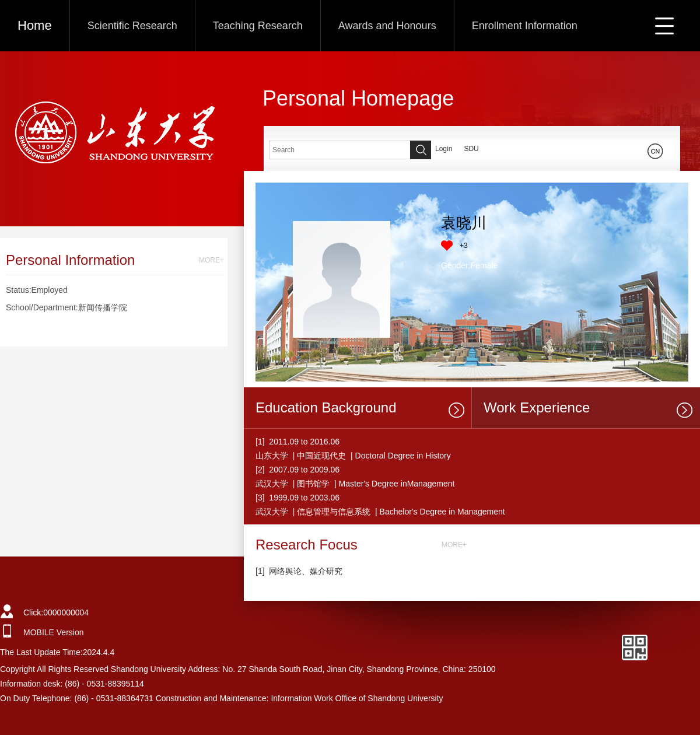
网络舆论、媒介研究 (306, 571)
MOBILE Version (54, 632)
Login (444, 149)
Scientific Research (132, 26)
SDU (471, 149)
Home (35, 25)
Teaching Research (258, 26)
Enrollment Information (525, 26)
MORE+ (211, 260)
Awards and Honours (387, 26)
